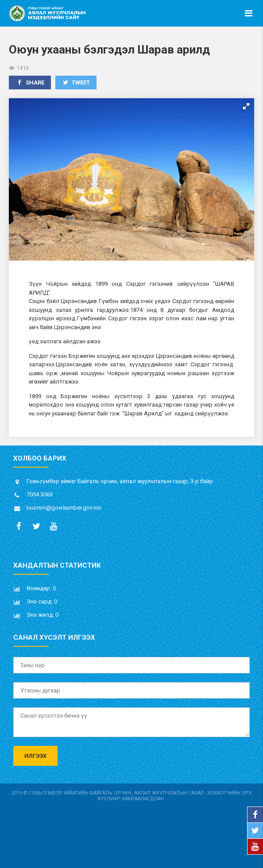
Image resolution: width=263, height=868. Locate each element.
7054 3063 (40, 494)
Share (30, 83)
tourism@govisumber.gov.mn (64, 508)
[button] (246, 106)
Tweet (76, 83)
